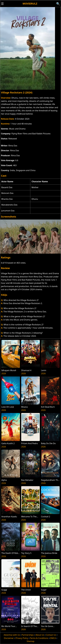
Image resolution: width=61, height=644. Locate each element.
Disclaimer (9, 638)
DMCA (53, 638)
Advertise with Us (12, 635)
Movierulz (30, 4)
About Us (40, 635)
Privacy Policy (22, 638)
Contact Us (51, 635)
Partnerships (28, 635)
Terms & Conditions (39, 638)
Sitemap (31, 641)
